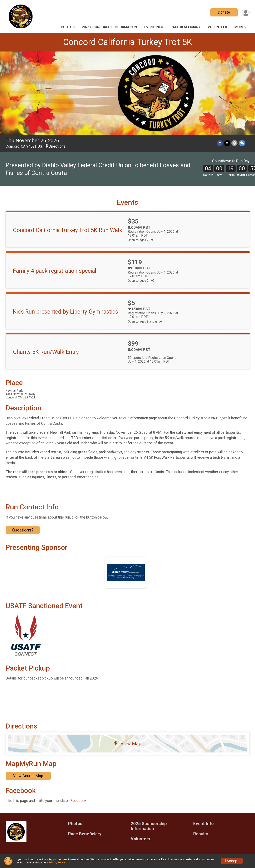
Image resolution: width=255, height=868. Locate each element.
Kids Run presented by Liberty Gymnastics (66, 312)
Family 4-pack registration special (55, 271)
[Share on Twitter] (227, 143)
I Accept (232, 861)
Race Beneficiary (185, 27)
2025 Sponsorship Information (109, 27)
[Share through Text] (242, 143)
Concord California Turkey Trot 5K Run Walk (68, 230)
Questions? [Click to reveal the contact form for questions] (23, 530)
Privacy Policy (57, 862)
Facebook (79, 801)
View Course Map (28, 776)
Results (201, 834)
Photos (68, 27)
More (239, 27)
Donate (224, 12)
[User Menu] (246, 12)
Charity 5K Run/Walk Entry (46, 352)
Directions (57, 146)
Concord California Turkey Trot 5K (128, 42)
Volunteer (217, 27)
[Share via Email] (234, 143)
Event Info (154, 27)
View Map (127, 744)
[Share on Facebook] (220, 143)
